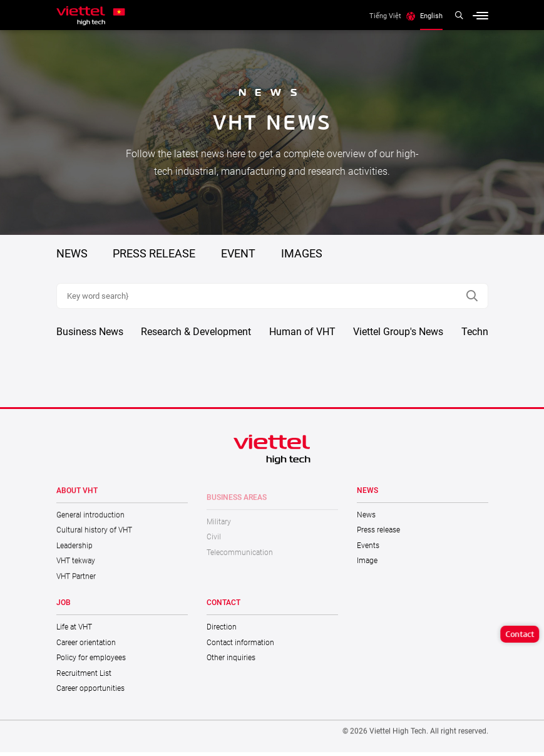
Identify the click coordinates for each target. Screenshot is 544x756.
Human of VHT (302, 335)
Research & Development (196, 335)
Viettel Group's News (398, 335)
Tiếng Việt (385, 16)
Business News (90, 335)
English (431, 16)
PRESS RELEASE (154, 253)
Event (238, 253)
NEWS (72, 253)
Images (302, 253)
